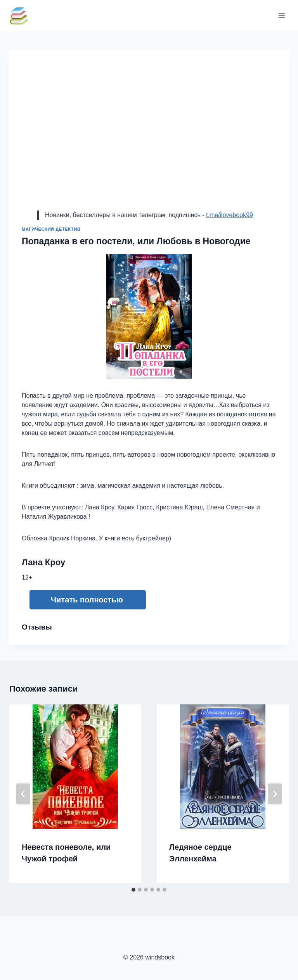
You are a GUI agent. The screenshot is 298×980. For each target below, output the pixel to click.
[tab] (133, 890)
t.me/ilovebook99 (230, 215)
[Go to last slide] (23, 794)
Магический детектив (51, 229)
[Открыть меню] (282, 15)
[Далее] (275, 794)
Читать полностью (87, 600)
